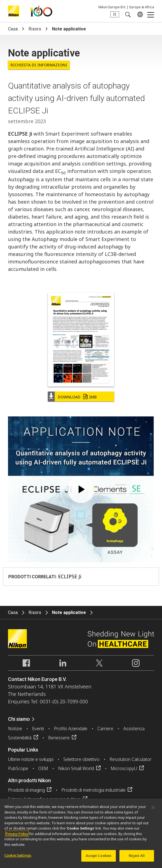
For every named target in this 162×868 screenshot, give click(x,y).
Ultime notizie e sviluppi (31, 759)
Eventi (38, 729)
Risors (35, 29)
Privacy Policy (17, 834)
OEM (43, 768)
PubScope (18, 768)
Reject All (137, 856)
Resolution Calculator (130, 759)
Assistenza (134, 729)
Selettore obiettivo (81, 759)
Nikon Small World (76, 768)
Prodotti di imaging (26, 790)
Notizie (15, 729)
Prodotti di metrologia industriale (93, 790)
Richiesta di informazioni (39, 65)
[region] (81, 833)
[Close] (153, 807)
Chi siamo (19, 719)
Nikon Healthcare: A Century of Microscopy (41, 11)
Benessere (59, 738)
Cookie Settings (18, 855)
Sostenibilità (20, 738)
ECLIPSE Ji (20, 134)
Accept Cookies (99, 856)
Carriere (105, 729)
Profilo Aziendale (71, 729)
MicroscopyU (124, 768)
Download (77, 397)
